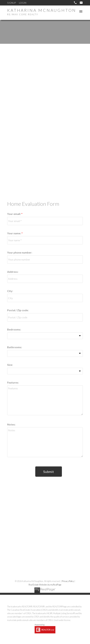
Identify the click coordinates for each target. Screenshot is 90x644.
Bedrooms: (14, 329)
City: (10, 291)
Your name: (14, 233)
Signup (11, 3)
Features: (13, 382)
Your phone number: (20, 252)
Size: (10, 365)
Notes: (11, 424)
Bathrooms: (15, 347)
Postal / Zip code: (18, 310)
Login (23, 3)
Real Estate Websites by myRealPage (45, 585)
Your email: (14, 214)
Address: (13, 272)
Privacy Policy (68, 581)
